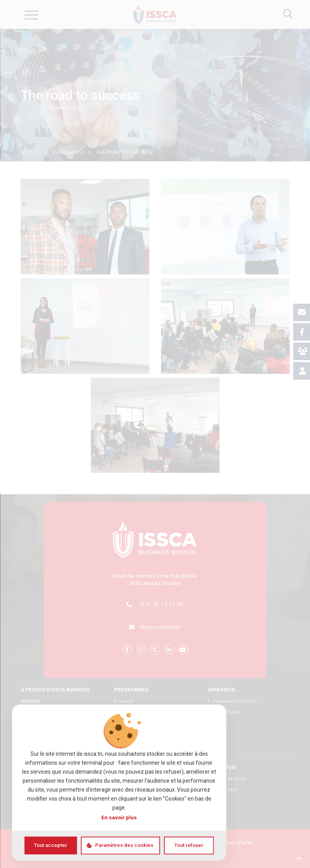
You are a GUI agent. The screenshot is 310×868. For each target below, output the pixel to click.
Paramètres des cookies (124, 845)
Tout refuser (189, 845)
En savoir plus (119, 817)
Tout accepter (50, 845)
